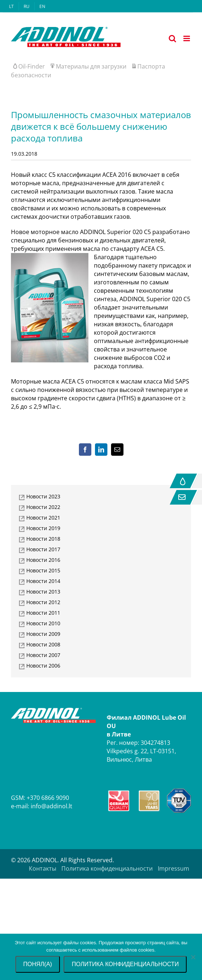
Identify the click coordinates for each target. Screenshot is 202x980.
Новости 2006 (43, 666)
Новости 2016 (43, 560)
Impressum (174, 868)
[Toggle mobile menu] (187, 38)
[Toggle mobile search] (172, 38)
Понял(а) (38, 964)
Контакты (43, 868)
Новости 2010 (43, 623)
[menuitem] (12, 6)
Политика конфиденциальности (107, 868)
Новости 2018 (43, 539)
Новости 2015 (43, 570)
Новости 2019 (43, 528)
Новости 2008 (43, 644)
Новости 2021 (43, 518)
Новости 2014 (43, 581)
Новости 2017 (43, 549)
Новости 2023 (43, 496)
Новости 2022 (43, 507)
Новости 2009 (43, 634)
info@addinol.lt (52, 806)
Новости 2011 (43, 613)
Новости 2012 (43, 602)
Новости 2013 (43, 592)
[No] (193, 957)
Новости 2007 (43, 655)
